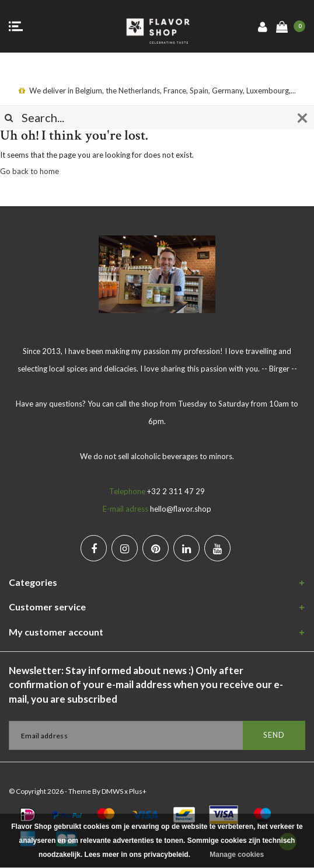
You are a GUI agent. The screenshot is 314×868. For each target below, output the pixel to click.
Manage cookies (237, 855)
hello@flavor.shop (181, 509)
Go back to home (29, 171)
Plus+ (138, 791)
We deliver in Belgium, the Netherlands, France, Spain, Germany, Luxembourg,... (157, 91)
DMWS (112, 791)
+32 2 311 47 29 (176, 491)
